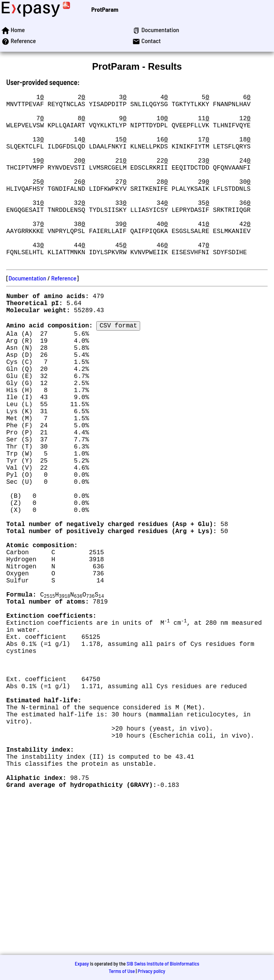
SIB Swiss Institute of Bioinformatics (163, 964)
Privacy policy (151, 971)
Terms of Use (122, 971)
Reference (64, 316)
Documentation (27, 316)
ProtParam (105, 9)
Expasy (82, 964)
